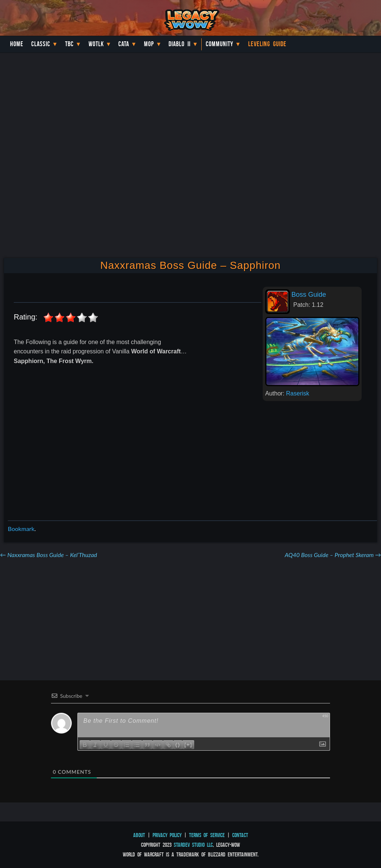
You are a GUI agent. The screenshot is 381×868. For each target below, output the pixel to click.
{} (178, 744)
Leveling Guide (267, 44)
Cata (124, 44)
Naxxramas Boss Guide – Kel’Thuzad (49, 555)
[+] (188, 744)
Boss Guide (309, 295)
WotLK (96, 44)
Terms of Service (207, 835)
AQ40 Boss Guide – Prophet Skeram (333, 555)
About (139, 835)
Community (220, 44)
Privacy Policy (167, 835)
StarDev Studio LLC (193, 845)
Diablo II (180, 44)
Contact (240, 835)
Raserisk (298, 393)
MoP (149, 44)
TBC (69, 44)
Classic (41, 44)
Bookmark (21, 529)
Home (17, 44)
